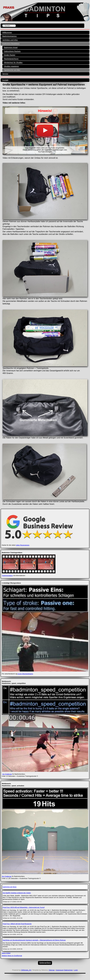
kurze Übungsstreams (25, 674)
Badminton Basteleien (11, 44)
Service (5, 74)
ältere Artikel (6, 953)
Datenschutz (68, 970)
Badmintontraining (9, 36)
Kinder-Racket (10, 55)
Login (76, 970)
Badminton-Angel (11, 48)
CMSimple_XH (26, 970)
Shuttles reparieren (11, 66)
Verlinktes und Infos (10, 40)
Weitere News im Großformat (12, 956)
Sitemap (52, 970)
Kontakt (5, 80)
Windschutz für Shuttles (13, 63)
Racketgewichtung (11, 59)
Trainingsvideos (7, 576)
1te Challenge (7, 774)
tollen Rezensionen (23, 545)
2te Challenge (7, 876)
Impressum (60, 970)
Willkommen (7, 32)
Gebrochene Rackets (12, 51)
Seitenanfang (45, 963)
